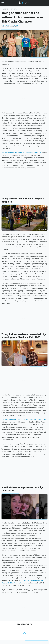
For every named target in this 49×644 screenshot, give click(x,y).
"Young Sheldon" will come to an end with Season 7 (21, 153)
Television (5, 9)
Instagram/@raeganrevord (39, 518)
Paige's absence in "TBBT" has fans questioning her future (24, 419)
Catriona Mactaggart (11, 25)
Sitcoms (14, 9)
